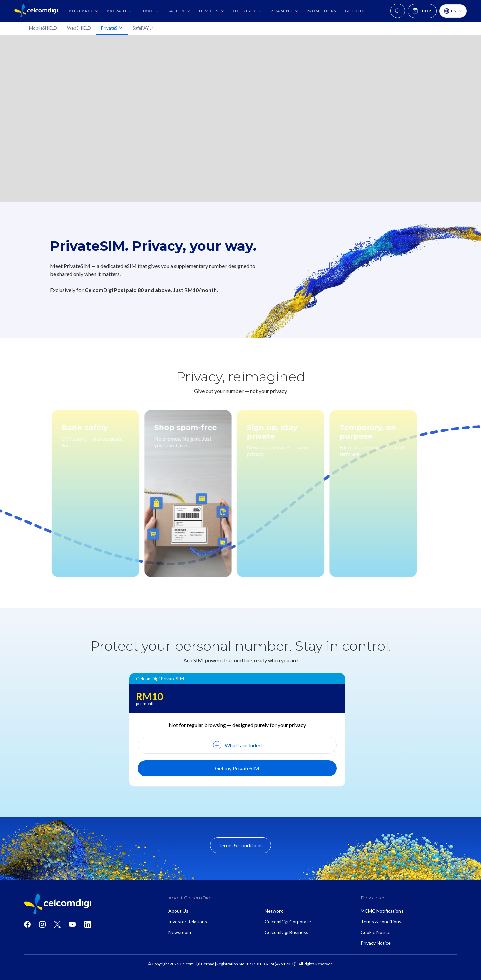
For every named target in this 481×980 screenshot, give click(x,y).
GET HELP (355, 11)
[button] (83, 11)
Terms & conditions (240, 845)
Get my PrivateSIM (237, 768)
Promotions (322, 11)
